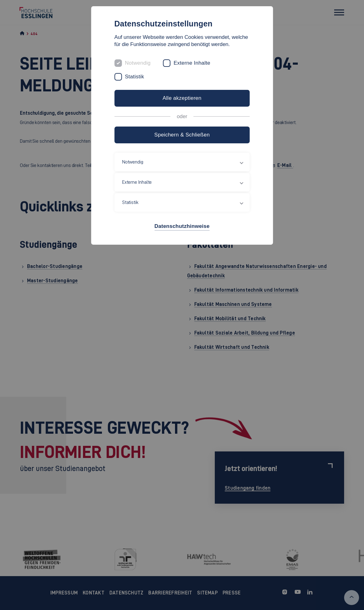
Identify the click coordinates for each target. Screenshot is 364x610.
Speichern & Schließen (182, 135)
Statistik (135, 77)
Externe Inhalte (192, 63)
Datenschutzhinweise (182, 226)
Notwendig (138, 63)
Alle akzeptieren (182, 98)
